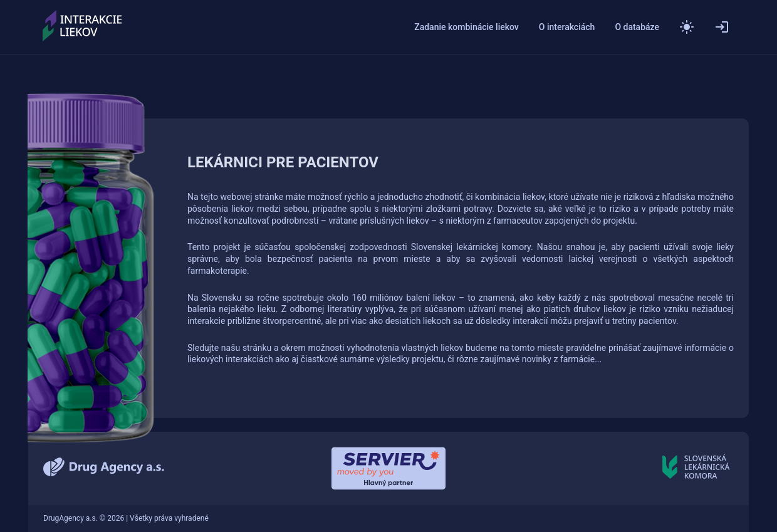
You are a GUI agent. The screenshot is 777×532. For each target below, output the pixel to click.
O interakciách (567, 27)
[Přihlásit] (722, 27)
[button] (687, 27)
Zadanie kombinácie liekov (467, 27)
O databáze (637, 27)
